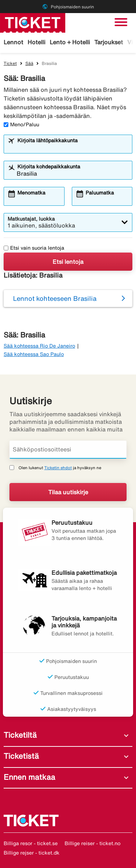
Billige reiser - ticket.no (92, 843)
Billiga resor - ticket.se (31, 843)
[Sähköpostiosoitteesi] (68, 450)
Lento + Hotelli (70, 42)
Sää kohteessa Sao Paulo (34, 354)
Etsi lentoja (68, 262)
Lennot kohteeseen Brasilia (55, 298)
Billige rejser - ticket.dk (32, 853)
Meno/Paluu (21, 124)
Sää (29, 63)
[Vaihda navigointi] (121, 22)
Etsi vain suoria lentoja (34, 248)
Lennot (13, 42)
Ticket (10, 63)
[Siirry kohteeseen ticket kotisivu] (33, 22)
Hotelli (36, 42)
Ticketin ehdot (58, 468)
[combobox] (73, 147)
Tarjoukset (109, 42)
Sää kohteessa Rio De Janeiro (39, 346)
